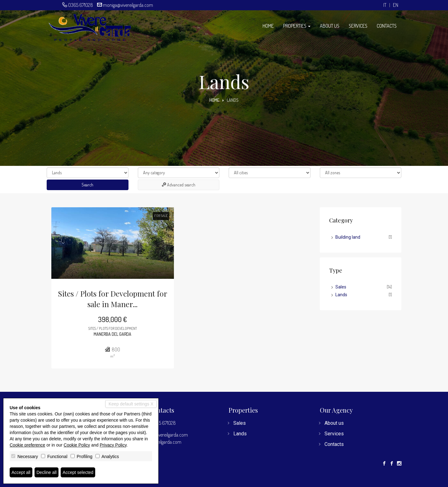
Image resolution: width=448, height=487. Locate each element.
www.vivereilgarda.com (160, 442)
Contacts (387, 26)
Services (358, 26)
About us (330, 26)
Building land (348, 237)
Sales (341, 287)
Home (268, 26)
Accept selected (78, 472)
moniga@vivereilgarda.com (128, 5)
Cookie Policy (77, 445)
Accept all (21, 472)
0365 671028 (81, 5)
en (396, 5)
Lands (341, 295)
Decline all (47, 472)
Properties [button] (297, 26)
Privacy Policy (113, 445)
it (385, 5)
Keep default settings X (131, 404)
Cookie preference (27, 445)
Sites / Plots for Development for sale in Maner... (113, 299)
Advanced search (179, 185)
